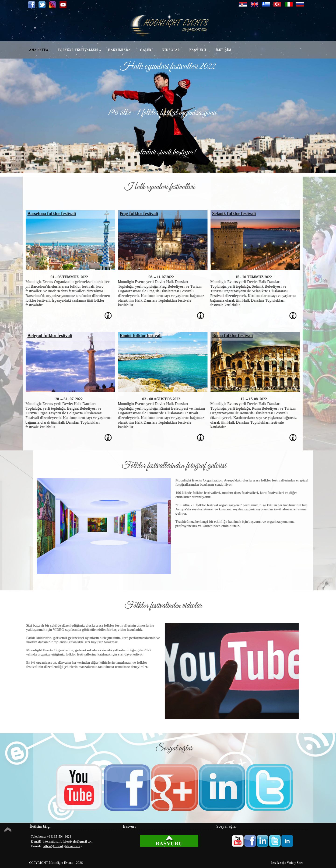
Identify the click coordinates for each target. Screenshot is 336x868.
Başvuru (198, 50)
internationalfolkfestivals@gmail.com (68, 842)
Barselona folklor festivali (41, 214)
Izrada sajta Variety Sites (287, 863)
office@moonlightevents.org (63, 846)
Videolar (171, 50)
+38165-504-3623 (59, 837)
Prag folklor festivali (128, 214)
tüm (121, 300)
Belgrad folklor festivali (39, 336)
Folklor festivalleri (78, 50)
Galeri (146, 50)
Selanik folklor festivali (223, 214)
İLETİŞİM (223, 50)
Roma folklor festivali (222, 336)
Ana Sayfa (39, 50)
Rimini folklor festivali (130, 336)
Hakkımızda (119, 50)
